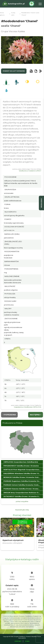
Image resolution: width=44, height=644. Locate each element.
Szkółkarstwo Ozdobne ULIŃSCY (30, 171)
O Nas (27, 641)
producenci (41, 203)
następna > (36, 415)
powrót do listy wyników (14, 71)
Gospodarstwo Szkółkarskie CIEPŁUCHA (28, 407)
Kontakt (18, 641)
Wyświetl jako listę (22, 510)
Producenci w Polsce (12, 423)
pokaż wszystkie (22, 501)
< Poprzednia (9, 415)
